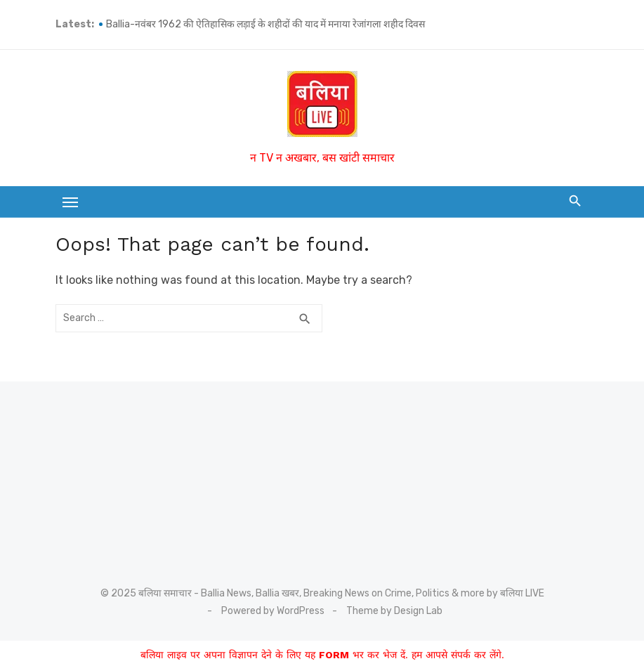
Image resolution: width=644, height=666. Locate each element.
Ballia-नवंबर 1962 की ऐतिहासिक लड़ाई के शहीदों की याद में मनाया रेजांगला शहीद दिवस (265, 24)
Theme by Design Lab (394, 611)
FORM (334, 655)
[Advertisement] (136, 473)
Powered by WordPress (273, 611)
